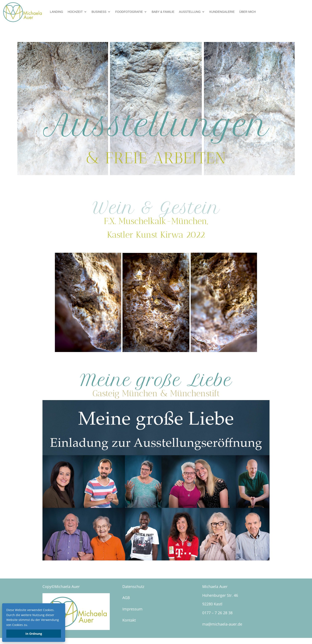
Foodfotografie (129, 12)
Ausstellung (190, 12)
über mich (248, 12)
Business (99, 12)
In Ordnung (34, 634)
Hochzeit (75, 12)
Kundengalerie (222, 12)
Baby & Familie (163, 12)
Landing (57, 12)
